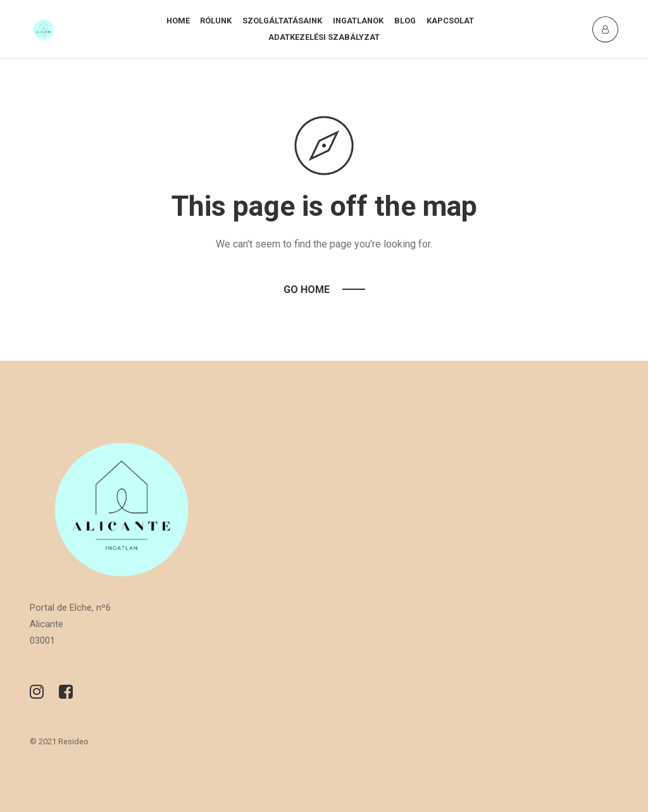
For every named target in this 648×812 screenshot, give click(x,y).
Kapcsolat (450, 21)
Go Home (307, 290)
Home (178, 21)
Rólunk (216, 21)
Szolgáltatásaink (282, 21)
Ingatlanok (358, 21)
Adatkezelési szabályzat (324, 37)
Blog (405, 21)
